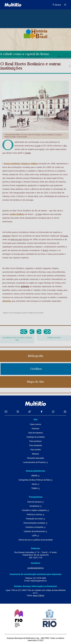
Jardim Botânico (17, 214)
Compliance (35, 506)
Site (35, 420)
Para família (36, 450)
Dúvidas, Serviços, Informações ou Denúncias (35, 586)
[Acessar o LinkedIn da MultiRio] (65, 412)
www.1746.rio (38, 596)
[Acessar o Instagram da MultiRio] (18, 412)
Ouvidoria (35, 563)
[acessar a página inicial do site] (13, 5)
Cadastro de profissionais (35, 531)
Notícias (35, 454)
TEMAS (36, 488)
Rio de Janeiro (39, 313)
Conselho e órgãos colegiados (35, 510)
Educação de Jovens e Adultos (24, 313)
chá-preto (7, 301)
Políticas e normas (36, 515)
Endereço (35, 548)
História (5, 313)
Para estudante (36, 445)
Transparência (36, 497)
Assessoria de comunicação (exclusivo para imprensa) (35, 574)
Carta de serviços (36, 502)
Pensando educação (35, 458)
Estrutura (35, 429)
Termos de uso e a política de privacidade (35, 540)
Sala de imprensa (36, 433)
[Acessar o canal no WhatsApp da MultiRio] (53, 412)
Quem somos (35, 424)
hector (35, 484)
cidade (28, 153)
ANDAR (35, 476)
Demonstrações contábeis (35, 523)
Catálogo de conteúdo (36, 437)
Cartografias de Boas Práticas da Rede (36, 480)
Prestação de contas (35, 519)
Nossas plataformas (36, 471)
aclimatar (25, 286)
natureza (6, 236)
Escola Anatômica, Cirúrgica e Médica (21, 164)
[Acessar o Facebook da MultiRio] (41, 412)
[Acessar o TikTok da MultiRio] (30, 412)
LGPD (35, 536)
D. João (37, 146)
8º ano (11, 313)
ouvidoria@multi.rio (35, 568)
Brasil (45, 250)
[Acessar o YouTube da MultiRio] (6, 412)
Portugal (64, 236)
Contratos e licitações (35, 527)
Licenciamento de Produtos (36, 462)
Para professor (35, 441)
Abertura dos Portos (20, 239)
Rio (65, 146)
